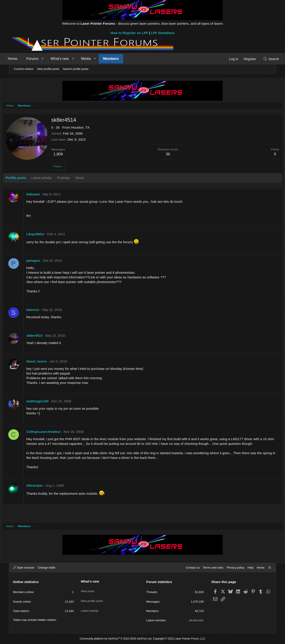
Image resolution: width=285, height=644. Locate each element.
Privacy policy (235, 568)
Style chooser (24, 568)
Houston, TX (90, 129)
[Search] (263, 59)
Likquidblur (45, 235)
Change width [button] (47, 568)
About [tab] (89, 179)
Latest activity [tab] (52, 179)
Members (119, 59)
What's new (67, 59)
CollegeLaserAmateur (54, 433)
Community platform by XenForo (116, 639)
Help (251, 568)
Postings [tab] (73, 179)
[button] (50, 59)
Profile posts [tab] (26, 179)
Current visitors (24, 69)
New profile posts (48, 69)
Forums (40, 59)
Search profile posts (76, 69)
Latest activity (90, 605)
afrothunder (196, 620)
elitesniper (45, 491)
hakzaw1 (43, 195)
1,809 (68, 155)
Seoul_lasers (47, 362)
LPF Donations (163, 33)
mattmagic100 (47, 402)
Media (94, 59)
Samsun (43, 311)
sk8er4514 (44, 337)
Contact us (193, 568)
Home (20, 59)
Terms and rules (213, 568)
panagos (43, 262)
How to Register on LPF (129, 33)
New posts (88, 589)
